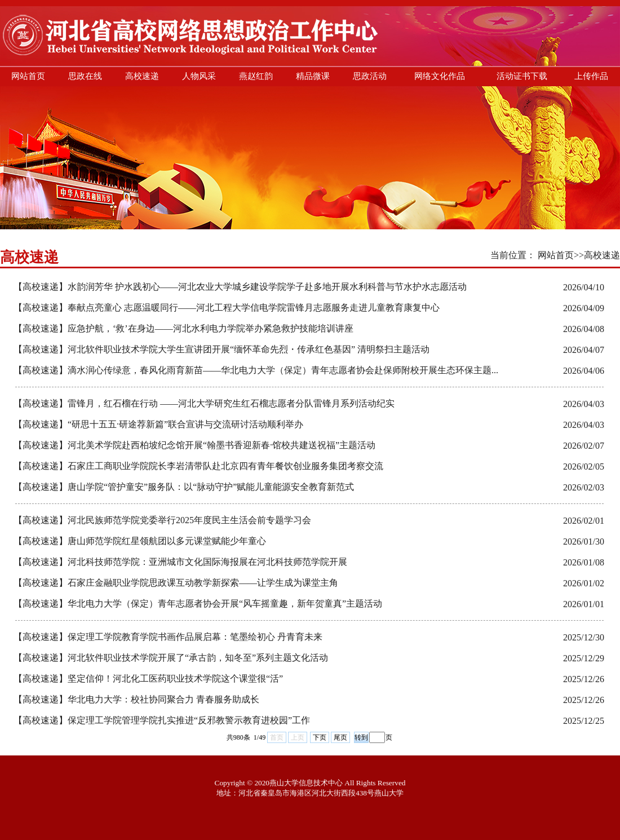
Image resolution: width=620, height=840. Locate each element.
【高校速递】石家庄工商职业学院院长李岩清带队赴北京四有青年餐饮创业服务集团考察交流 (198, 466)
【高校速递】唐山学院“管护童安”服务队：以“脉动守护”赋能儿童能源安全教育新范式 (184, 487)
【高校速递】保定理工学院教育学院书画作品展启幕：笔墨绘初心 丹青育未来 (168, 637)
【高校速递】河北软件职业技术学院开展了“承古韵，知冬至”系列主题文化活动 (171, 658)
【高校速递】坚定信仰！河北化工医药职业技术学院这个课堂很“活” (148, 678)
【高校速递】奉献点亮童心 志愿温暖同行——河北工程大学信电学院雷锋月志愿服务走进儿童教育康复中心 (227, 308)
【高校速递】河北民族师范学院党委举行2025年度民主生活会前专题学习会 (162, 520)
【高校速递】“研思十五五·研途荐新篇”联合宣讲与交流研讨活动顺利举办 (158, 424)
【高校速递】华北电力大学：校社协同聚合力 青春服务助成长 (136, 699)
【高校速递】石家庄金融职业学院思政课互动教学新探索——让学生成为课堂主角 (176, 583)
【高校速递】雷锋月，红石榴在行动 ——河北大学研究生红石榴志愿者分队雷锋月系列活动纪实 (204, 403)
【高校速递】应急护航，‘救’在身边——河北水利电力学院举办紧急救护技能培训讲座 (183, 328)
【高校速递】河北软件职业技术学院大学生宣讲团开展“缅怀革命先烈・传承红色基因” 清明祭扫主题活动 (222, 349)
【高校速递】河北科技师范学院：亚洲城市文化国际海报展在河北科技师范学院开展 (180, 562)
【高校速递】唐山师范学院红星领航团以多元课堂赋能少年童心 (140, 541)
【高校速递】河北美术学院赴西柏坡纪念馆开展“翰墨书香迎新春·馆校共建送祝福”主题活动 (194, 445)
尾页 (340, 737)
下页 (320, 737)
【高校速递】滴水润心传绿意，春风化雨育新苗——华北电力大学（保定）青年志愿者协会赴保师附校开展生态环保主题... (256, 370)
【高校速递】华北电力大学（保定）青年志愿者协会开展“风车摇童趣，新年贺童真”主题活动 (198, 604)
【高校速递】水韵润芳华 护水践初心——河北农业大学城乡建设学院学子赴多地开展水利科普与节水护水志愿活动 (240, 287)
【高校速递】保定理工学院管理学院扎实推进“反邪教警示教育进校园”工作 (162, 720)
